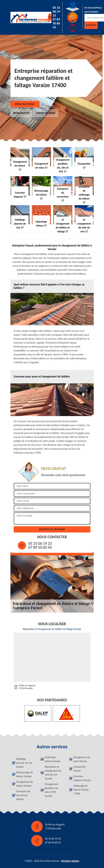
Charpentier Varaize (80, 769)
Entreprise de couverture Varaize (23, 795)
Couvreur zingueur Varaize (82, 778)
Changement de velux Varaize (82, 759)
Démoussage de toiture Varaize (25, 774)
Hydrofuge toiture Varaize (52, 759)
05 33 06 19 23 (56, 11)
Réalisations (25, 104)
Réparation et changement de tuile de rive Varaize (53, 773)
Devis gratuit (21, 113)
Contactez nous (46, 113)
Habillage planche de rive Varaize (24, 763)
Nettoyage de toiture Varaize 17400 (81, 790)
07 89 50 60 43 (56, 23)
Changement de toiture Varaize (25, 784)
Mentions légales (70, 861)
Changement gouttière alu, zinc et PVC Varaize (52, 790)
